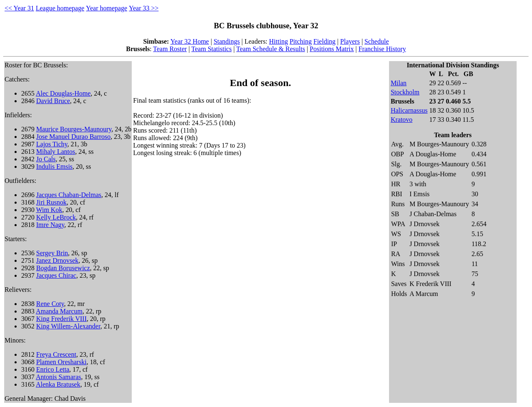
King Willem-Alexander (68, 326)
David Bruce (53, 101)
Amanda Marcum (59, 311)
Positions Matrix (332, 49)
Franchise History (382, 49)
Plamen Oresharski (61, 362)
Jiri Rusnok (51, 202)
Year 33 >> (144, 8)
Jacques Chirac (56, 275)
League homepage (60, 8)
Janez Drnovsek (57, 260)
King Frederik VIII (61, 319)
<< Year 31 (19, 8)
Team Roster (170, 49)
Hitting (278, 41)
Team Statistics (211, 49)
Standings (227, 41)
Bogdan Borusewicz (63, 268)
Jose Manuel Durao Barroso (73, 137)
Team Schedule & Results (271, 49)
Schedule (377, 41)
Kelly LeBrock (56, 217)
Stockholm (405, 92)
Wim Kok (49, 210)
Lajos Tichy (52, 144)
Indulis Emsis (54, 166)
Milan (399, 83)
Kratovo (401, 120)
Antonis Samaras (58, 377)
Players (350, 41)
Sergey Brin (52, 253)
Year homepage (107, 8)
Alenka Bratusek (58, 384)
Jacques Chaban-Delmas (69, 195)
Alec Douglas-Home (63, 93)
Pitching (301, 41)
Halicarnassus (409, 110)
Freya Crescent (56, 354)
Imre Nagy (50, 225)
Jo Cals (46, 159)
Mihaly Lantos (56, 152)
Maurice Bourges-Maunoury (74, 129)
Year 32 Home (190, 41)
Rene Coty (50, 304)
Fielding (324, 41)
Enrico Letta (53, 369)
